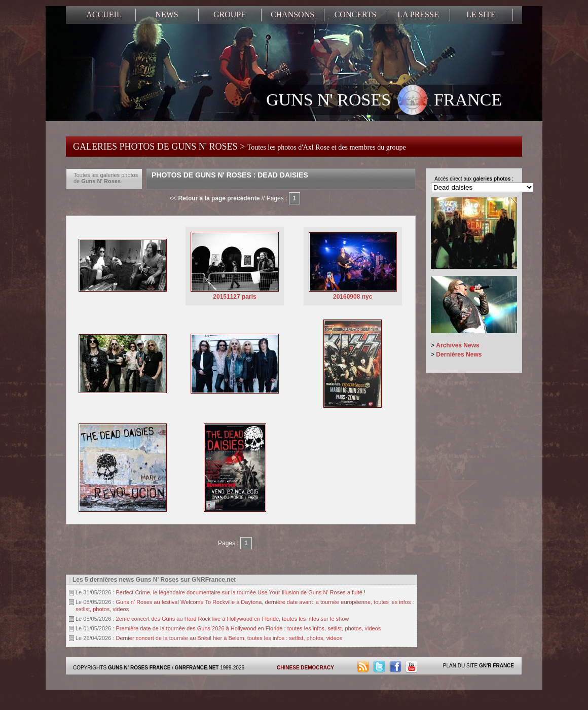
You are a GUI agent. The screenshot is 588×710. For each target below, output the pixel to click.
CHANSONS (292, 14)
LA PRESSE (418, 14)
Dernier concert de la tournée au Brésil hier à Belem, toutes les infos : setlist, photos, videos (229, 638)
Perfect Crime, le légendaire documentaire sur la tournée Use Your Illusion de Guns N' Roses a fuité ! (241, 592)
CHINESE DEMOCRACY (305, 668)
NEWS (167, 14)
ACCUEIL (104, 14)
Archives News (457, 345)
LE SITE (481, 14)
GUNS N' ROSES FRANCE (384, 101)
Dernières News (459, 354)
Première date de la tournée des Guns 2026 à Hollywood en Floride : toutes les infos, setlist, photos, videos (249, 628)
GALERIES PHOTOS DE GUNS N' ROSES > (240, 147)
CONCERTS (356, 14)
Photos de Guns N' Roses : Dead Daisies (230, 175)
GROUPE (230, 14)
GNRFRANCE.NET (197, 668)
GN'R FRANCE (497, 666)
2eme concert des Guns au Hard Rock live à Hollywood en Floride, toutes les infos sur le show (233, 619)
